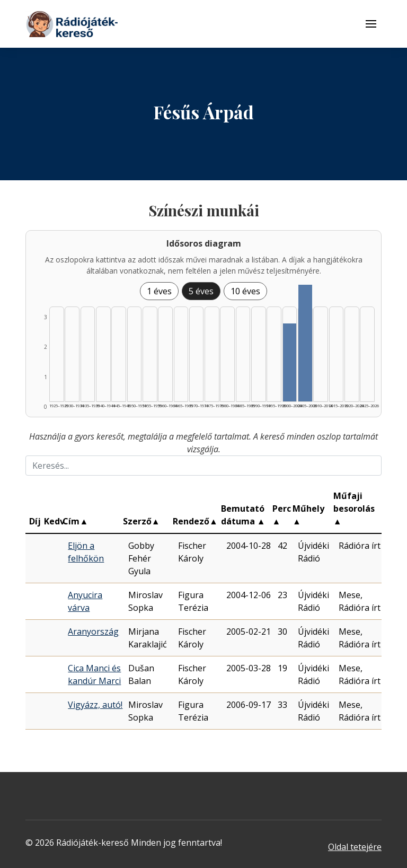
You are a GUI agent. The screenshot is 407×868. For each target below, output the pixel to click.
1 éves (159, 291)
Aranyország (93, 632)
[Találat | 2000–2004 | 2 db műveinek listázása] (290, 362)
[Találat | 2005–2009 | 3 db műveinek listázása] (305, 343)
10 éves (245, 291)
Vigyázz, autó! (95, 705)
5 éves (201, 291)
